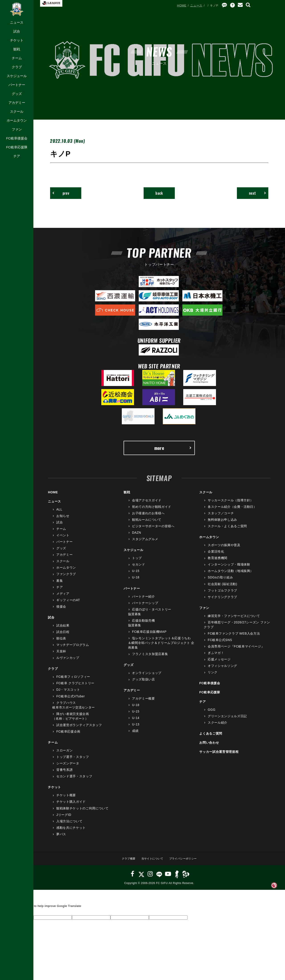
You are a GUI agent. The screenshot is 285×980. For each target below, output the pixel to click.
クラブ (17, 67)
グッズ (17, 94)
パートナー (17, 85)
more (173, 450)
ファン (17, 129)
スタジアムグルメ (145, 542)
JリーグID (64, 818)
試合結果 (63, 628)
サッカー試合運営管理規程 (219, 755)
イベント (63, 538)
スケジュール (17, 76)
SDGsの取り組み (220, 580)
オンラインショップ (147, 676)
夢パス (61, 837)
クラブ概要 (126, 861)
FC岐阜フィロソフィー (73, 680)
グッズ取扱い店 (144, 682)
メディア (63, 596)
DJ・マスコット (68, 693)
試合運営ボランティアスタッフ (79, 728)
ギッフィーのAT (68, 603)
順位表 (61, 641)
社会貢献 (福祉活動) (222, 587)
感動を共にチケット (71, 831)
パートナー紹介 (144, 599)
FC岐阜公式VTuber (71, 699)
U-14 (136, 721)
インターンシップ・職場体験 (229, 567)
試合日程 (63, 635)
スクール (17, 111)
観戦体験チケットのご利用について (82, 811)
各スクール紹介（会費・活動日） (232, 510)
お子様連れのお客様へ (148, 516)
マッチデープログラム (73, 648)
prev (63, 194)
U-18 (136, 580)
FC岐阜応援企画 (68, 734)
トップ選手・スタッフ (73, 760)
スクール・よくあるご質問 (227, 529)
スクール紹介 (218, 725)
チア (17, 156)
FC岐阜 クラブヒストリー (75, 686)
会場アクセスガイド (147, 503)
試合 (17, 31)
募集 (60, 584)
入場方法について (69, 824)
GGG (212, 713)
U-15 (136, 574)
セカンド (139, 567)
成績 (135, 734)
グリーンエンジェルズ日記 (227, 719)
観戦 (17, 49)
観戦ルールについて (147, 523)
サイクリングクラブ (222, 600)
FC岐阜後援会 (17, 138)
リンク (213, 675)
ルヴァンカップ (68, 661)
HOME (182, 5)
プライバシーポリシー (185, 861)
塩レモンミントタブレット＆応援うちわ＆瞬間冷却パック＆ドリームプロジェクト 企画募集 (161, 646)
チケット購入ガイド (71, 805)
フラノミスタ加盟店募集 (150, 657)
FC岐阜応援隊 (17, 147)
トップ (137, 561)
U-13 (136, 727)
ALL (59, 512)
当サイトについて (152, 861)
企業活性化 (216, 554)
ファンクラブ (66, 577)
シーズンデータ (68, 766)
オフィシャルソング (222, 669)
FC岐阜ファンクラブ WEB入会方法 (234, 636)
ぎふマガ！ (216, 656)
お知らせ (63, 519)
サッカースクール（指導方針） (231, 503)
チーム (17, 58)
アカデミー (17, 103)
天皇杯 (61, 654)
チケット (17, 40)
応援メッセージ (219, 662)
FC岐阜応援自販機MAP (149, 635)
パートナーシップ (145, 606)
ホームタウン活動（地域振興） (231, 574)
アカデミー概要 (144, 701)
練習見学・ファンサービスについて (234, 619)
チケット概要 (66, 798)
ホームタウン (17, 120)
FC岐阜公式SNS (220, 643)
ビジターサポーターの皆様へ (153, 529)
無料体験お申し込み (222, 523)
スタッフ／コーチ (221, 516)
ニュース (17, 22)
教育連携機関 (218, 561)
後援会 (61, 609)
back (159, 194)
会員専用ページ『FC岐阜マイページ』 (236, 649)
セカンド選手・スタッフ (74, 779)
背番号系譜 (64, 773)
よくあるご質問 (211, 736)
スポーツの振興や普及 (224, 548)
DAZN (137, 535)
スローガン (64, 753)
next (255, 194)
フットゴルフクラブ (222, 593)
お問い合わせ (209, 745)
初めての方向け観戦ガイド (152, 510)
